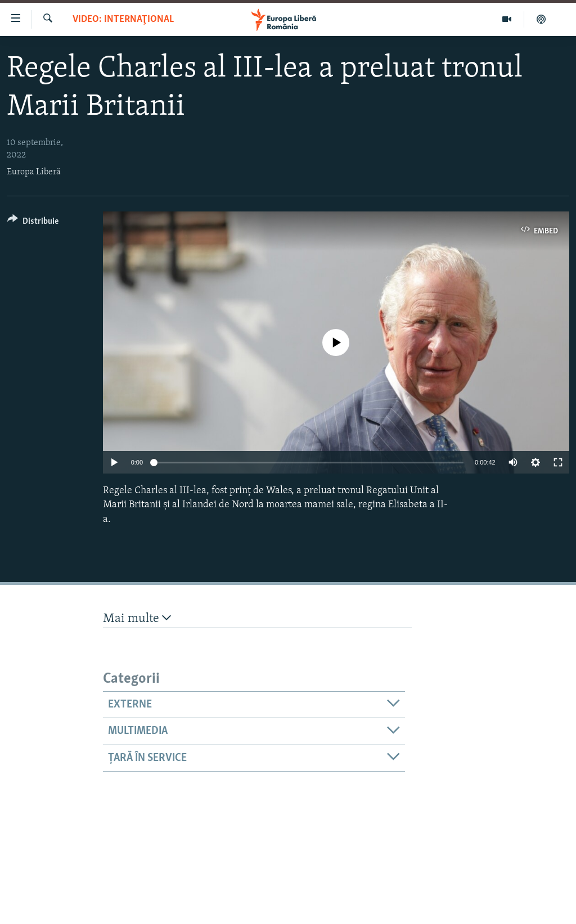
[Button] (33, 223)
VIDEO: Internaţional (123, 19)
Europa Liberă (34, 172)
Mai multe (137, 618)
